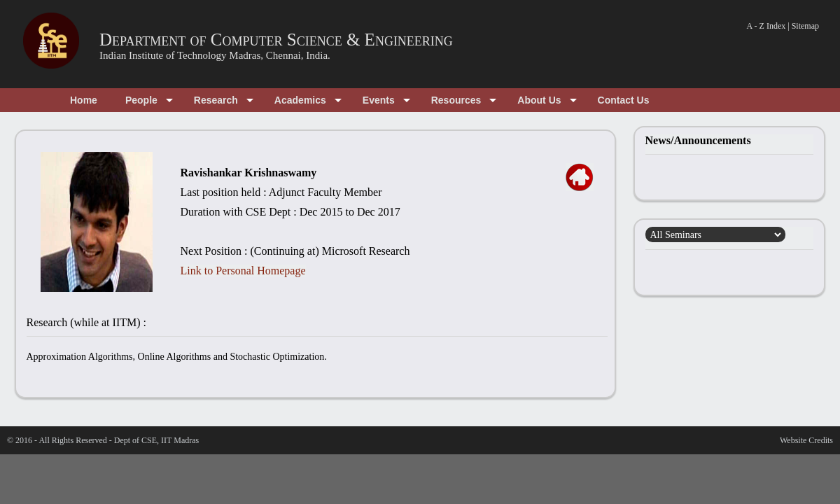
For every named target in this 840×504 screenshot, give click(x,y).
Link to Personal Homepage (243, 271)
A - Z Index (766, 26)
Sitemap (805, 26)
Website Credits (806, 440)
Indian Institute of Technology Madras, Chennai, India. (215, 55)
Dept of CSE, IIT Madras (156, 440)
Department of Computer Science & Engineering (276, 40)
